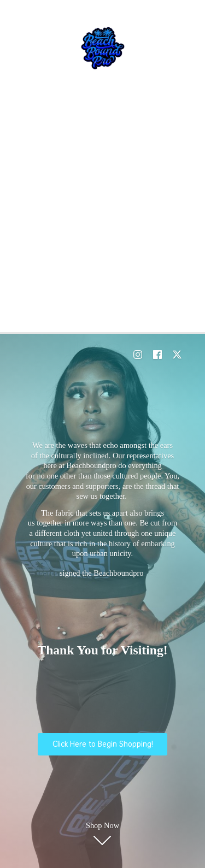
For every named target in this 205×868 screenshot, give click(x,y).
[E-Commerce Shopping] (102, 48)
